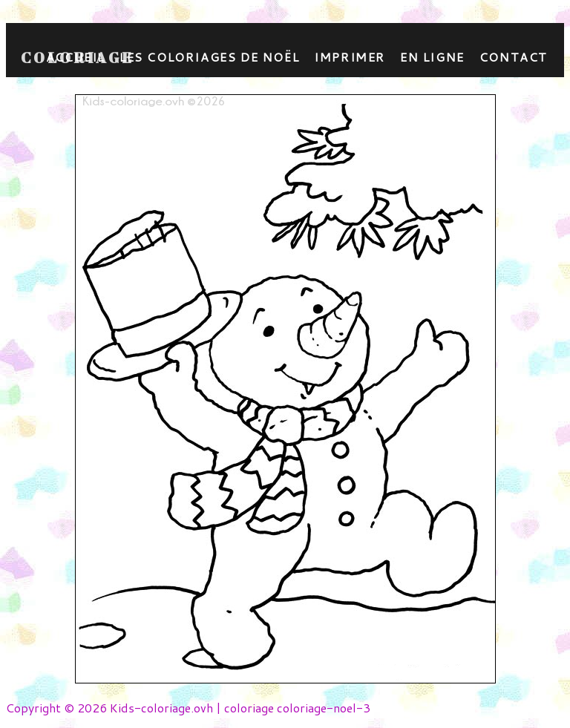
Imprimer (350, 57)
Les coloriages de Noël (209, 57)
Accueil (75, 57)
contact (514, 57)
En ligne (432, 57)
